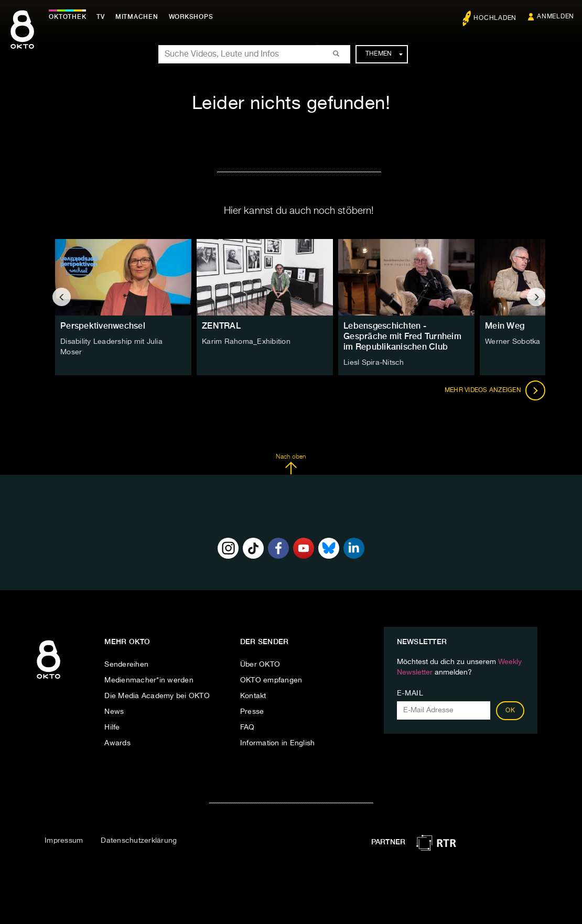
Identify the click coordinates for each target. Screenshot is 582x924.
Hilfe (112, 727)
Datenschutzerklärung (139, 841)
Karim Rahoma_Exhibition (246, 342)
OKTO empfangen (271, 680)
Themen (384, 54)
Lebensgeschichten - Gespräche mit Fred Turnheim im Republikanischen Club (402, 336)
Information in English (278, 743)
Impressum (64, 841)
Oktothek (68, 17)
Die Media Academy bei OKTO (157, 696)
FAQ (247, 727)
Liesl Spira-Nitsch (374, 363)
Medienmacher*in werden (149, 680)
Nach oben (291, 464)
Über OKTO (260, 665)
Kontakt (253, 696)
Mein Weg (505, 326)
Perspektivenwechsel (103, 326)
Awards (117, 743)
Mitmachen (138, 17)
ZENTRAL (221, 326)
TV (102, 17)
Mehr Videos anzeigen (495, 390)
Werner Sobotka (513, 342)
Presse (252, 712)
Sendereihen (126, 665)
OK (510, 711)
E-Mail (410, 693)
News (114, 712)
